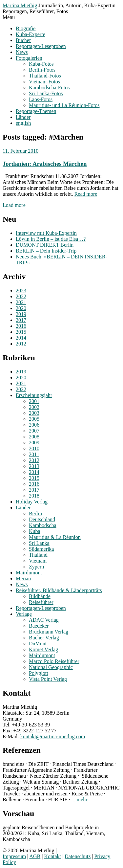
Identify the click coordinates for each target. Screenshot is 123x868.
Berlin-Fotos (42, 70)
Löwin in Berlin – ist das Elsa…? (51, 239)
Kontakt (52, 856)
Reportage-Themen (36, 111)
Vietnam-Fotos (44, 82)
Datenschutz (78, 856)
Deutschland (42, 519)
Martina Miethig (20, 5)
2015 (21, 332)
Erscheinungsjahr (34, 395)
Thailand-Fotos (45, 76)
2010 (34, 448)
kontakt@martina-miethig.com (53, 736)
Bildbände (40, 596)
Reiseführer (41, 602)
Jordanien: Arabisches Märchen (45, 164)
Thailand (38, 555)
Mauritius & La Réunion (55, 537)
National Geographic (51, 667)
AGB (35, 856)
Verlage (24, 614)
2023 (21, 290)
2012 (21, 344)
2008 (34, 437)
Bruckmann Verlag (49, 632)
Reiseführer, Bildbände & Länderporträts (59, 590)
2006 (34, 425)
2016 (21, 326)
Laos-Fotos (41, 99)
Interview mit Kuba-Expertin (46, 233)
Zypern (36, 567)
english (23, 123)
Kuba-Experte (31, 34)
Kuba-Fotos (41, 64)
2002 (34, 407)
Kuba (35, 531)
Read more (86, 194)
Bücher (23, 40)
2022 (21, 296)
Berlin (35, 513)
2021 (21, 302)
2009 (34, 443)
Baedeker (39, 626)
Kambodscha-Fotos (49, 88)
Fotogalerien (29, 58)
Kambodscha (43, 525)
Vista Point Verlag (48, 679)
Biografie (26, 28)
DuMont (38, 644)
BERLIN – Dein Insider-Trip (46, 251)
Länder (23, 117)
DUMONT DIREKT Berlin (45, 245)
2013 (34, 466)
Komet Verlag (43, 649)
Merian (23, 579)
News (22, 52)
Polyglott (39, 673)
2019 (21, 314)
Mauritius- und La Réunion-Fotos (64, 105)
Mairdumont (29, 573)
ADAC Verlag (44, 620)
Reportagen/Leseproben (41, 46)
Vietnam (38, 561)
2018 (34, 496)
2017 (21, 320)
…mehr (80, 800)
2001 (34, 401)
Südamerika (41, 549)
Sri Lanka (39, 543)
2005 (34, 419)
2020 (21, 308)
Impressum (14, 856)
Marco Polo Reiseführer (54, 661)
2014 (21, 338)
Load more (14, 205)
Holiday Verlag (32, 502)
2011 (34, 454)
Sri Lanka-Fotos (46, 93)
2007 (34, 431)
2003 (34, 413)
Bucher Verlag (44, 638)
